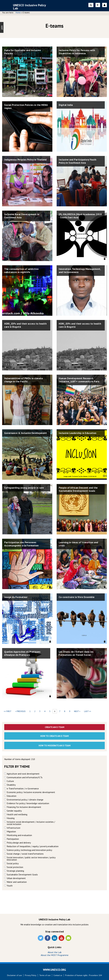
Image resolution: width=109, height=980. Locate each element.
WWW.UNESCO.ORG (54, 970)
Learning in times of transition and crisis (80, 544)
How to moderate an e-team (55, 745)
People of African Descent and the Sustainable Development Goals (80, 490)
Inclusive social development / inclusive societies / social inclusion (31, 823)
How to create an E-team (54, 736)
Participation (13, 839)
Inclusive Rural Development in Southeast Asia (23, 216)
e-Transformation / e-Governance (23, 788)
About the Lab (55, 952)
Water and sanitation (17, 882)
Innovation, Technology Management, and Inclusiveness (78, 271)
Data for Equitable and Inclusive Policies (24, 52)
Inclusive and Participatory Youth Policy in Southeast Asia (79, 161)
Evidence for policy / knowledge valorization (28, 803)
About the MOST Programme (55, 955)
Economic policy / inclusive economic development (31, 792)
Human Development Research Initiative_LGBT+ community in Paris (80, 380)
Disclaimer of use (14, 975)
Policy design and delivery (19, 843)
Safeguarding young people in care (25, 488)
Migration (11, 831)
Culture (10, 781)
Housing (11, 818)
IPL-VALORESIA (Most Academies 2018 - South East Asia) (78, 216)
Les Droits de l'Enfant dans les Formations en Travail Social (77, 654)
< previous (20, 711)
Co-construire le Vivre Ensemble (78, 597)
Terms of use (45, 975)
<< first (8, 711)
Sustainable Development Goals (22, 874)
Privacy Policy (31, 975)
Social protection (15, 867)
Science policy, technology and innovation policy (29, 850)
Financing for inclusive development (24, 807)
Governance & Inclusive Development (18, 435)
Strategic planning (15, 871)
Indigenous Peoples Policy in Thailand (21, 161)
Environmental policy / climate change (25, 800)
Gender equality (14, 811)
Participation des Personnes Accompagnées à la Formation (22, 544)
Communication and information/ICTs (25, 777)
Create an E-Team (55, 727)
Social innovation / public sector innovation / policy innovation (31, 859)
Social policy (13, 863)
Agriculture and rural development (23, 774)
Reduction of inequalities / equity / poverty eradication (33, 846)
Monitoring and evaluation (19, 835)
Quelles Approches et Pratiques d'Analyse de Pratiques (23, 654)
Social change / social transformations (25, 854)
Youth (10, 886)
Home (18, 13)
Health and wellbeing (17, 814)
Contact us (58, 975)
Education (12, 796)
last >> (88, 711)
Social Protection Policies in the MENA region (23, 107)
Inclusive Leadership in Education (79, 433)
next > (77, 711)
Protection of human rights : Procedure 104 (84, 975)
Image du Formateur (16, 597)
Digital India (66, 105)
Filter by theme (17, 767)
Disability (11, 785)
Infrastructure (14, 828)
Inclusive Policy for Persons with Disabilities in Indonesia (78, 52)
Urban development (16, 878)
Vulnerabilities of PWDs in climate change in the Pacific (25, 380)
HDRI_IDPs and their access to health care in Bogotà (22, 325)
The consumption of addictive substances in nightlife (22, 271)
